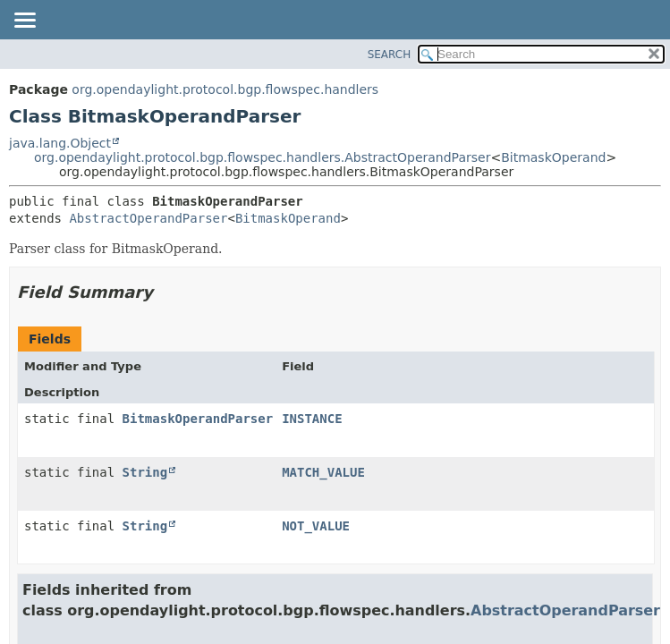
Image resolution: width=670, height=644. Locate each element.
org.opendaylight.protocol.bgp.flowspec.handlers (225, 89)
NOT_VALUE (316, 526)
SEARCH (390, 55)
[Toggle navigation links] (24, 21)
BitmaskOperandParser (198, 419)
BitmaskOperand (553, 157)
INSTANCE (312, 419)
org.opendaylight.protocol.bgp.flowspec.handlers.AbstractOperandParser (262, 157)
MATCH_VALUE (323, 472)
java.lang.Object (60, 143)
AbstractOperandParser (148, 218)
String (145, 472)
